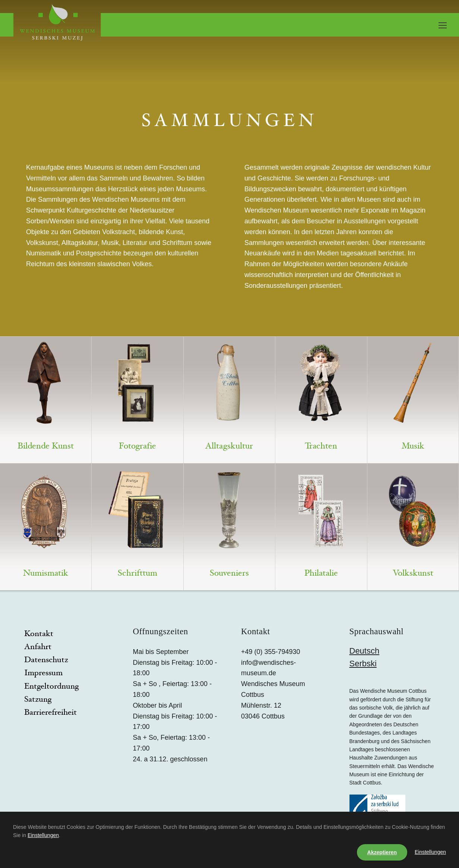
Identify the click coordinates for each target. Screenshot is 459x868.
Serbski (363, 663)
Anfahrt (38, 647)
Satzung (38, 700)
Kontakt (39, 634)
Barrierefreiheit (50, 713)
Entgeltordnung (51, 687)
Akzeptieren (382, 852)
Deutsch (365, 651)
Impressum (43, 673)
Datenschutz (46, 660)
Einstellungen (43, 835)
